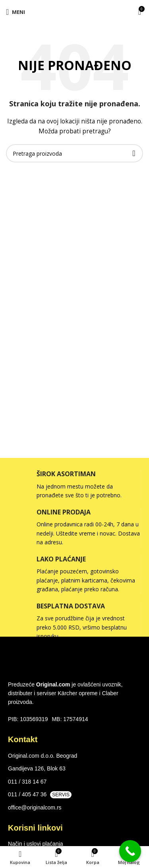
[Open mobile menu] (15, 12)
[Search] (74, 153)
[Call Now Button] (130, 851)
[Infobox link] (74, 485)
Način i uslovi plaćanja (36, 844)
